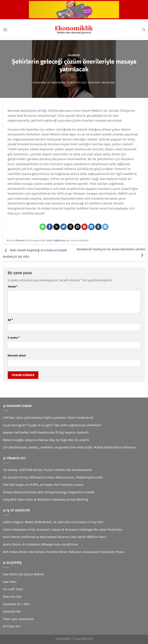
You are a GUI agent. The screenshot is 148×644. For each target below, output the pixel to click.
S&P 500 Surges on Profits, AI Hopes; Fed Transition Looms (43, 485)
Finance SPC (16, 458)
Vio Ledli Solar (13, 589)
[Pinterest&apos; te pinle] (85, 227)
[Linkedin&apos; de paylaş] (91, 227)
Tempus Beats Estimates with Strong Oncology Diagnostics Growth (49, 492)
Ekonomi (74, 55)
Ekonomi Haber (19, 406)
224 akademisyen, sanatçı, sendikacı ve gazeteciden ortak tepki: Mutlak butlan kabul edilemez (69, 447)
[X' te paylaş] (57, 227)
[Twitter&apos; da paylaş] (63, 227)
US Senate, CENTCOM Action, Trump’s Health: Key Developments (48, 470)
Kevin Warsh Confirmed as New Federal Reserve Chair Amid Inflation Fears (54, 537)
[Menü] (5, 30)
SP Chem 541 (12, 626)
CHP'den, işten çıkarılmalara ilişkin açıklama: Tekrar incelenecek (48, 418)
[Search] (144, 30)
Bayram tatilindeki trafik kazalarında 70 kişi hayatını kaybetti (46, 433)
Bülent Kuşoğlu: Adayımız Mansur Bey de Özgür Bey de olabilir (46, 440)
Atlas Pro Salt (12, 597)
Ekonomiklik (41, 83)
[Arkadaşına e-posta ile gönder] (78, 227)
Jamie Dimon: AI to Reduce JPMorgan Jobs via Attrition (40, 544)
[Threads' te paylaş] (70, 227)
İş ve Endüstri (18, 510)
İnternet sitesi (17, 356)
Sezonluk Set (12, 612)
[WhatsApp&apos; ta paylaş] (43, 227)
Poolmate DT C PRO (16, 604)
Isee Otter (10, 582)
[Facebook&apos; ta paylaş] (50, 227)
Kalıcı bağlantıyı (56, 240)
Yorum (13, 287)
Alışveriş (14, 563)
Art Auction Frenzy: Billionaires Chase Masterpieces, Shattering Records (53, 477)
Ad (10, 320)
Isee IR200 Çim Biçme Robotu (24, 574)
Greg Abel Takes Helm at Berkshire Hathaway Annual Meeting (45, 500)
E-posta (14, 338)
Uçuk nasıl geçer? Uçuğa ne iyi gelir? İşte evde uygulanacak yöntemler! (52, 425)
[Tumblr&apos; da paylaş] (98, 227)
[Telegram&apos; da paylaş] (105, 227)
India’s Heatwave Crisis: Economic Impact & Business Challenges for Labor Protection (63, 530)
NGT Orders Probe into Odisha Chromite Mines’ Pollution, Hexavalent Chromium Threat (63, 552)
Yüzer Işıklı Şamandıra (18, 619)
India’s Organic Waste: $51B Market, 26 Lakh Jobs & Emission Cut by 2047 (53, 522)
